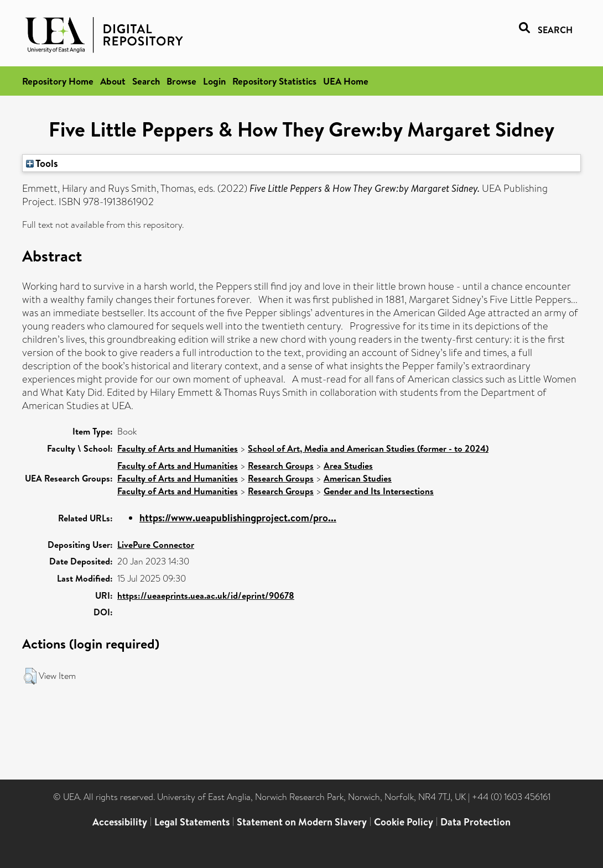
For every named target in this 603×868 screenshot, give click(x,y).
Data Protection (475, 822)
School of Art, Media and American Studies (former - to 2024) (368, 448)
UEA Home (346, 81)
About (113, 81)
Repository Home (58, 81)
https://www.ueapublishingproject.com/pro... (238, 518)
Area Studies (348, 466)
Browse (181, 81)
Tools (42, 163)
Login (214, 81)
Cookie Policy (404, 822)
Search (146, 81)
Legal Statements (192, 822)
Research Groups (281, 466)
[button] (30, 676)
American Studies (358, 478)
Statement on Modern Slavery (302, 822)
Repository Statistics (274, 81)
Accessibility (120, 822)
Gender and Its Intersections (379, 491)
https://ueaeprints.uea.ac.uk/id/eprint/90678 (206, 595)
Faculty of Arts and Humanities (178, 448)
